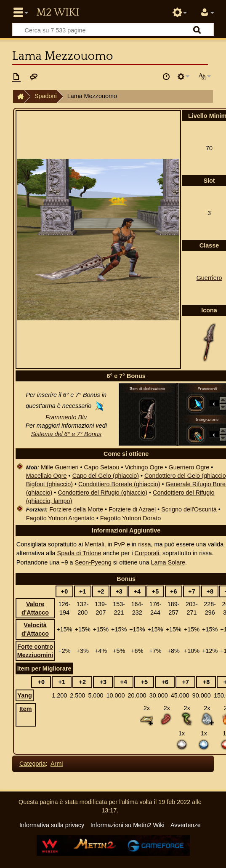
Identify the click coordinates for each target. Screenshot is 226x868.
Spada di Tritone (79, 553)
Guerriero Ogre (189, 467)
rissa (144, 544)
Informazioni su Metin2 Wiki (128, 825)
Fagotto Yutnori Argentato (60, 518)
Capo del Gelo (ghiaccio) (106, 476)
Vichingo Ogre (144, 467)
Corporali (147, 553)
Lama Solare (168, 562)
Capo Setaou (101, 467)
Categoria (32, 764)
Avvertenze (186, 825)
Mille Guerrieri (60, 467)
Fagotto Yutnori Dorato (131, 518)
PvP (120, 544)
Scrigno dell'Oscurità (189, 509)
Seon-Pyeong (93, 562)
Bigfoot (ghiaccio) (49, 484)
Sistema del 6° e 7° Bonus (66, 434)
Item (26, 709)
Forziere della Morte (76, 509)
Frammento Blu (66, 417)
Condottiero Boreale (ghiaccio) (119, 484)
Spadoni (46, 96)
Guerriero (209, 278)
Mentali (94, 544)
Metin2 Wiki (58, 13)
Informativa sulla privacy (52, 825)
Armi (57, 764)
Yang (24, 695)
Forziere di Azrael (132, 509)
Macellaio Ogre (47, 476)
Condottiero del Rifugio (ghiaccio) (102, 493)
